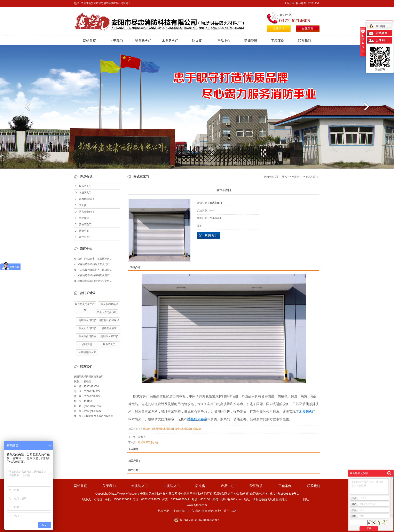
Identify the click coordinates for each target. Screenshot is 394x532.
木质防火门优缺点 (191, 429)
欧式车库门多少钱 (148, 442)
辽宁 (227, 511)
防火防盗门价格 (87, 336)
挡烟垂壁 (84, 231)
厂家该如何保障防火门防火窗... (95, 270)
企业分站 (289, 3)
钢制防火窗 (242, 494)
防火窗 (197, 41)
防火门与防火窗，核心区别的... (95, 259)
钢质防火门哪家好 (109, 320)
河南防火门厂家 (203, 494)
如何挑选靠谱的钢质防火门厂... (95, 264)
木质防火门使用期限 (152, 429)
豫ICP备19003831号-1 (284, 494)
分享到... (381, 40)
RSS (311, 3)
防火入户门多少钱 (107, 312)
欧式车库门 (85, 237)
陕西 (211, 511)
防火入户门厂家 (87, 328)
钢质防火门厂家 (87, 320)
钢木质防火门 (86, 199)
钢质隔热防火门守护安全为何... (95, 281)
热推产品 (164, 511)
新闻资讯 (251, 41)
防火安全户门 (86, 212)
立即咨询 (279, 29)
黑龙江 (219, 511)
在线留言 (308, 29)
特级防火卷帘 (109, 328)
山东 (191, 511)
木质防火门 (170, 41)
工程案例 (278, 41)
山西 (198, 511)
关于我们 (116, 41)
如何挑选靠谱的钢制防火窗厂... (95, 275)
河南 (204, 511)
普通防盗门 (85, 224)
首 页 (285, 177)
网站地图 (301, 3)
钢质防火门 (143, 41)
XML (318, 3)
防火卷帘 (84, 218)
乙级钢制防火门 (223, 494)
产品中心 (224, 41)
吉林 (233, 511)
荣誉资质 (256, 486)
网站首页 (89, 41)
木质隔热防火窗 (87, 352)
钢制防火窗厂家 (109, 336)
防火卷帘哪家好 (109, 304)
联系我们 (305, 41)
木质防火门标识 (172, 429)
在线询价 (209, 235)
